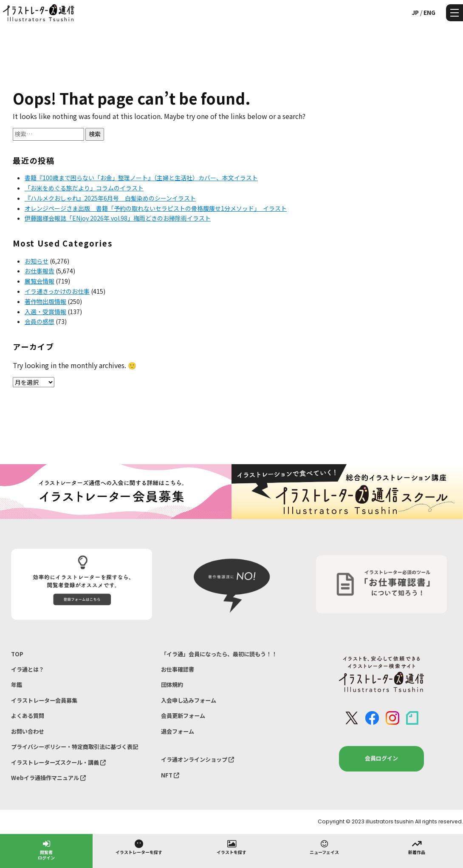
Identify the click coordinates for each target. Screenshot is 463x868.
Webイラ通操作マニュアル (48, 778)
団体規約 (172, 685)
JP (415, 12)
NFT (170, 775)
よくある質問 (28, 716)
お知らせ (37, 261)
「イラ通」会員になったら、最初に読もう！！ (219, 654)
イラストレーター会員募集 (44, 700)
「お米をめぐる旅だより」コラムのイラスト (84, 188)
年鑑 (17, 685)
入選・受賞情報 (45, 312)
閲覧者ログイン (46, 850)
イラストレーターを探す (139, 847)
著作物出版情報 (45, 301)
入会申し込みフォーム (189, 700)
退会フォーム (178, 731)
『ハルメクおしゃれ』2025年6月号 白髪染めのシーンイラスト (110, 198)
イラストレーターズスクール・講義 (58, 762)
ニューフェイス (324, 847)
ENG (429, 12)
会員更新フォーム (183, 716)
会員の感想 (40, 321)
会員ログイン (381, 758)
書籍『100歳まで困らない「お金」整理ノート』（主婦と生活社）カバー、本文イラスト (141, 178)
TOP (17, 654)
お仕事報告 (40, 271)
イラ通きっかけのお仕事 (57, 291)
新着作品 (417, 847)
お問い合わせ (28, 731)
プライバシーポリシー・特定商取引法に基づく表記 (75, 747)
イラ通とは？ (28, 669)
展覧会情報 (40, 281)
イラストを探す (231, 847)
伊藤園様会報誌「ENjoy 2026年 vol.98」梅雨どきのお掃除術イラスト (118, 218)
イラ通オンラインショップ (198, 759)
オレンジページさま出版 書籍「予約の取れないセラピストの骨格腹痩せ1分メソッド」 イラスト (156, 208)
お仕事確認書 (178, 669)
